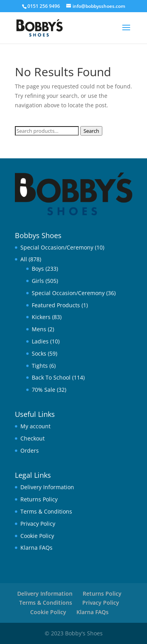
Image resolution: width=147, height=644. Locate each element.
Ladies (40, 341)
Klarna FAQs (36, 548)
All (24, 259)
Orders (30, 450)
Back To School (51, 377)
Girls (38, 281)
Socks (39, 353)
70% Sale (44, 390)
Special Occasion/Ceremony (57, 247)
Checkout (33, 438)
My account (35, 426)
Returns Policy (39, 499)
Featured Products (56, 305)
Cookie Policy (37, 536)
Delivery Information (47, 487)
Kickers (41, 317)
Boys (38, 269)
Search (91, 131)
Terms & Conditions (46, 511)
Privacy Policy (38, 524)
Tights (40, 366)
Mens (39, 329)
